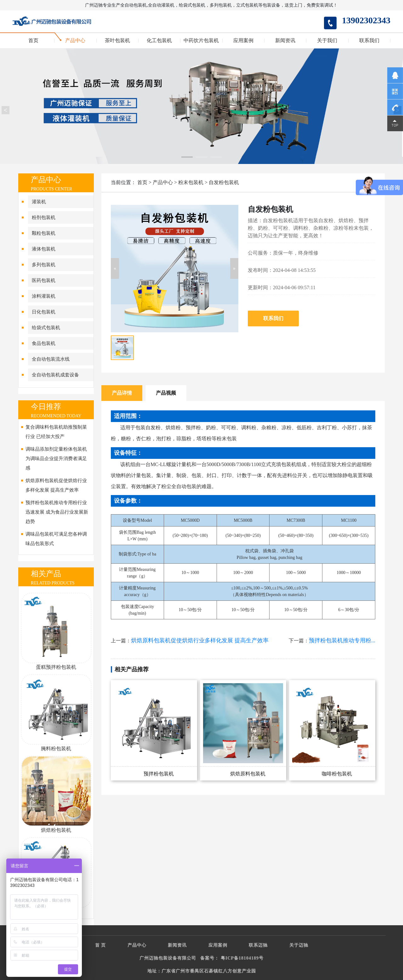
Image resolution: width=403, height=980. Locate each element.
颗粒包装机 (44, 233)
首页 (33, 41)
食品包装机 (44, 343)
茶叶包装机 (117, 41)
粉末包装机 (191, 182)
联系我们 (369, 41)
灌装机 (39, 202)
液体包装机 (44, 249)
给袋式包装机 (46, 328)
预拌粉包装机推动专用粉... (342, 640)
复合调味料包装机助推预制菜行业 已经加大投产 (56, 432)
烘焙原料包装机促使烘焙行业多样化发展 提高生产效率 (56, 485)
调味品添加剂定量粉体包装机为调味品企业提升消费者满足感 (56, 459)
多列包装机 (44, 265)
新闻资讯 (285, 41)
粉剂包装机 (44, 217)
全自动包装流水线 (51, 359)
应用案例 (243, 41)
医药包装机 (44, 280)
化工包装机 (159, 41)
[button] (115, 268)
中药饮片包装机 (201, 41)
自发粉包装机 (224, 182)
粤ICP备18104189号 (242, 958)
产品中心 (75, 41)
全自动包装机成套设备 (55, 375)
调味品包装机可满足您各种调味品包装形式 (56, 539)
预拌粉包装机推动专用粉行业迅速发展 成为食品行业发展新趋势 (57, 512)
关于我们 (327, 41)
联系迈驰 (258, 945)
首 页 (101, 945)
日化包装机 (44, 312)
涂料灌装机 (44, 296)
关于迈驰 (299, 945)
